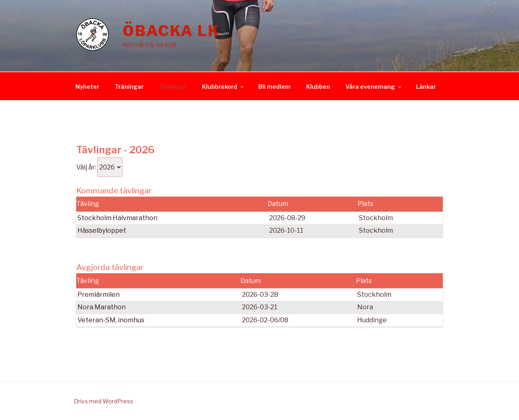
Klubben (318, 87)
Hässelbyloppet (102, 230)
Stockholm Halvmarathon (117, 218)
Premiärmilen (99, 295)
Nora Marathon (102, 307)
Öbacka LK (172, 31)
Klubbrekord (223, 87)
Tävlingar (173, 87)
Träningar (129, 87)
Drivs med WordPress (104, 401)
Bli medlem (275, 87)
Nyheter (87, 87)
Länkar (426, 87)
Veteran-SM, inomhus (111, 320)
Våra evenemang (374, 87)
